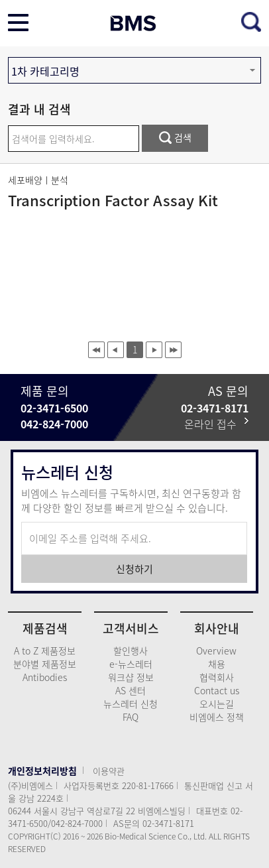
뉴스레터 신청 (131, 704)
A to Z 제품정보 (45, 651)
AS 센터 (131, 690)
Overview (216, 651)
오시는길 (217, 704)
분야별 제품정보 (45, 664)
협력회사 (217, 677)
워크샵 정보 (131, 677)
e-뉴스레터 (131, 664)
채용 (217, 664)
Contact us (217, 690)
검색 (175, 137)
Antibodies (45, 677)
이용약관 (109, 771)
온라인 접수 (216, 424)
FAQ (131, 717)
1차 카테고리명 (45, 71)
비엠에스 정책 (217, 717)
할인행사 (131, 651)
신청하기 (134, 569)
